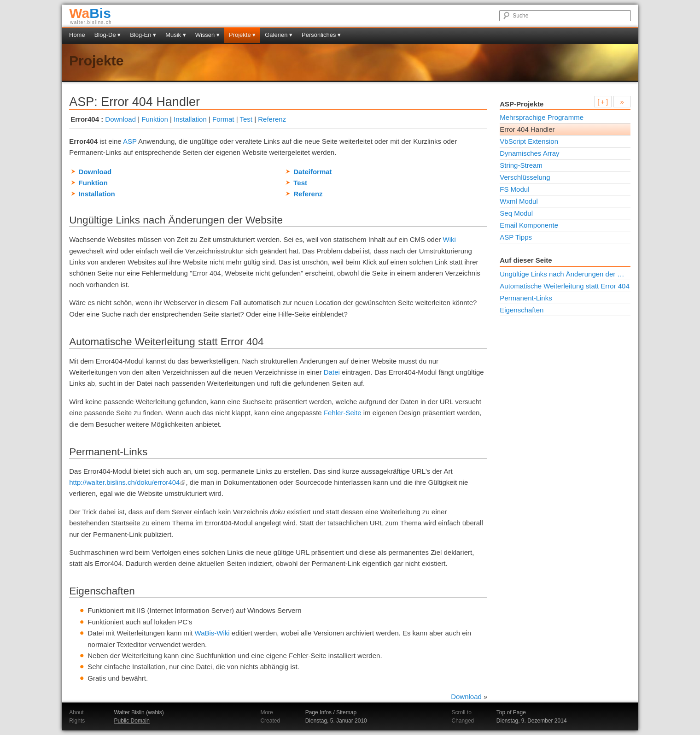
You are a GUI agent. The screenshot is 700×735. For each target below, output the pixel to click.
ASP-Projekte (522, 104)
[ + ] (603, 102)
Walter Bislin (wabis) (139, 712)
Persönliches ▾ (321, 35)
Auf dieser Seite (526, 260)
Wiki (449, 239)
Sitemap (346, 712)
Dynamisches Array (529, 153)
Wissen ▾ (207, 35)
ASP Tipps (516, 237)
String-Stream (521, 165)
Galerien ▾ (279, 35)
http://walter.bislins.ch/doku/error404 (127, 482)
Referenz (272, 119)
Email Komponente (529, 225)
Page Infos (318, 712)
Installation (190, 119)
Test (246, 119)
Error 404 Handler (527, 129)
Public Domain (132, 721)
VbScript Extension (529, 141)
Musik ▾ (176, 35)
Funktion (155, 119)
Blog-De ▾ (108, 35)
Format (223, 119)
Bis (90, 13)
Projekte (96, 61)
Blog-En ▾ (143, 35)
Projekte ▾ (242, 35)
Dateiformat (312, 172)
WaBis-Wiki (212, 633)
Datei (332, 372)
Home (77, 35)
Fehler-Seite (343, 413)
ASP (130, 141)
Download (120, 119)
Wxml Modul (519, 201)
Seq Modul (516, 213)
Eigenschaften (522, 310)
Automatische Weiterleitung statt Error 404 (565, 286)
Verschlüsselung (525, 177)
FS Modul (514, 189)
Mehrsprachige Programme (542, 117)
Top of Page (511, 712)
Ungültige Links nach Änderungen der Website (565, 274)
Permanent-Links (526, 298)
